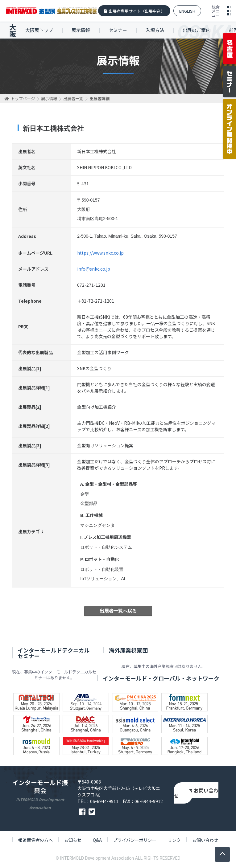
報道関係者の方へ (35, 840)
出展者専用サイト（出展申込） (137, 11)
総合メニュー (216, 11)
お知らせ (73, 840)
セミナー (118, 30)
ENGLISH (187, 11)
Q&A (97, 840)
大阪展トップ (39, 30)
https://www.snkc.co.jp (100, 253)
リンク (174, 840)
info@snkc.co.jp (94, 269)
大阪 (13, 30)
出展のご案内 (197, 30)
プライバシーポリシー (135, 840)
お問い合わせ (196, 793)
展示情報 (81, 30)
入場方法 (155, 30)
